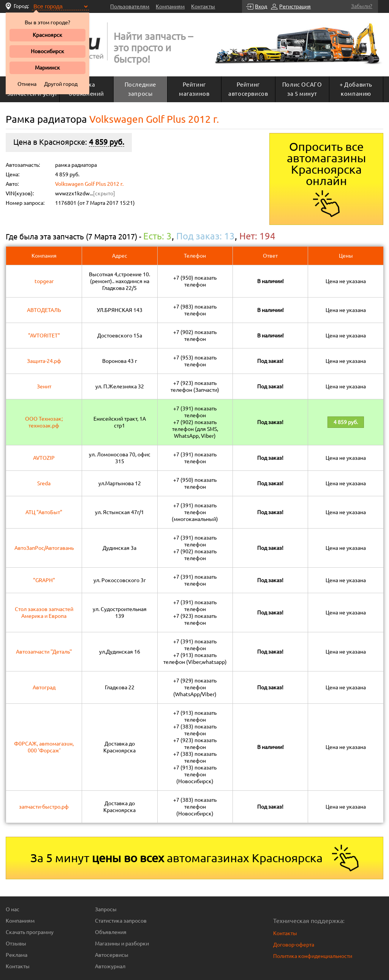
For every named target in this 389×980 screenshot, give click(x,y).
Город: (21, 6)
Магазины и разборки (122, 944)
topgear (44, 281)
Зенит (44, 386)
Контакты (203, 6)
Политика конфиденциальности (313, 956)
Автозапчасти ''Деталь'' (44, 652)
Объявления (111, 932)
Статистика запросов (121, 921)
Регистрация (295, 6)
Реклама (17, 955)
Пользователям (130, 6)
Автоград (44, 687)
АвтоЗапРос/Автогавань (44, 548)
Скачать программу (30, 932)
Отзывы (16, 944)
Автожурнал (110, 966)
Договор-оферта (294, 945)
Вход (261, 6)
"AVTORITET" (44, 336)
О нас (13, 909)
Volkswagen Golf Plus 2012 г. (89, 184)
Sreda (44, 483)
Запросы (106, 909)
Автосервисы (112, 955)
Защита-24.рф (44, 361)
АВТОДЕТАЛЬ (44, 310)
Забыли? (362, 6)
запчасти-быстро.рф (44, 807)
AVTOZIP (44, 458)
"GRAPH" (44, 580)
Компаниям (170, 6)
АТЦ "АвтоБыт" (44, 512)
